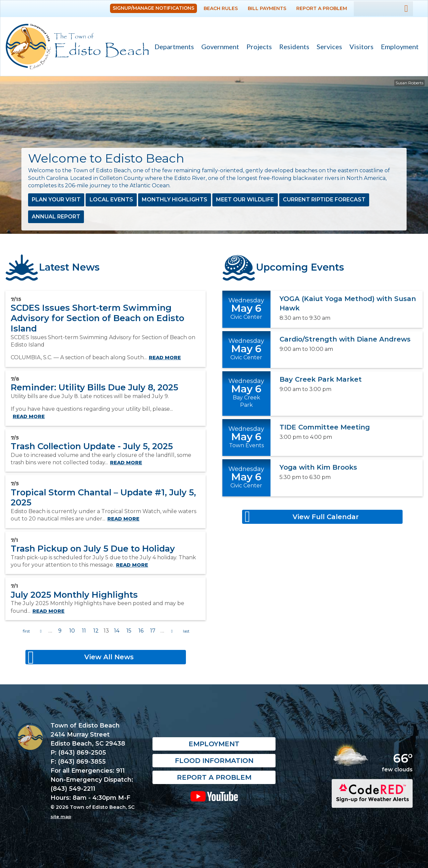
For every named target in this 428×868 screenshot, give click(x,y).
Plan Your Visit (56, 200)
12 (96, 631)
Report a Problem (322, 8)
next (172, 631)
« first (26, 631)
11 (84, 631)
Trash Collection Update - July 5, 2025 (92, 446)
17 (153, 631)
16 (141, 631)
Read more (165, 358)
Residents (292, 47)
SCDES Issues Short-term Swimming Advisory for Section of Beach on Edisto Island (97, 318)
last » (186, 631)
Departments (172, 47)
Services (328, 47)
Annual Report (56, 217)
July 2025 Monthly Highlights (74, 595)
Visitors (360, 47)
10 (72, 631)
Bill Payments (267, 8)
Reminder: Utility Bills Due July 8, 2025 (94, 387)
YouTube (214, 796)
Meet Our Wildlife (245, 200)
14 (117, 631)
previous (41, 631)
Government (218, 47)
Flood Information (214, 761)
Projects (259, 46)
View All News (109, 657)
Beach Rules (221, 8)
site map (61, 816)
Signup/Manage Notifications (153, 8)
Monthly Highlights (175, 200)
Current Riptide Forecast (324, 200)
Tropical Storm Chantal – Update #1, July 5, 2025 (103, 497)
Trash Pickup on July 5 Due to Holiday (93, 548)
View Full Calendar (326, 517)
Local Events (111, 200)
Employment (400, 46)
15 (129, 631)
